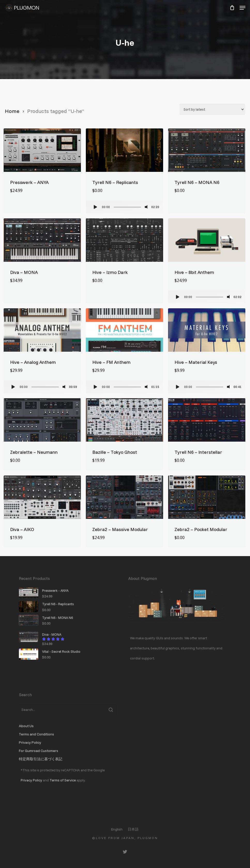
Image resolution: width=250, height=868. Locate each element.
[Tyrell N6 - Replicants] (124, 150)
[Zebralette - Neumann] (42, 420)
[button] (243, 8)
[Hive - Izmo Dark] (124, 240)
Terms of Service (63, 780)
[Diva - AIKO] (42, 497)
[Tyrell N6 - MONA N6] (207, 150)
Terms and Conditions (36, 734)
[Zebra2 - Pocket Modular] (207, 497)
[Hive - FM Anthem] (124, 330)
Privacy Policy (30, 742)
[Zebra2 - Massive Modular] (124, 497)
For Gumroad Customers (39, 751)
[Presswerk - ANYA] (42, 150)
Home (12, 111)
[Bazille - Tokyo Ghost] (124, 420)
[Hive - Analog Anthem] (42, 330)
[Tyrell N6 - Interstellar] (207, 420)
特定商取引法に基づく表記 (41, 759)
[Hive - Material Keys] (207, 330)
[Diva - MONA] (42, 240)
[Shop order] (212, 109)
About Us (26, 726)
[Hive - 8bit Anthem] (207, 240)
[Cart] (232, 8)
